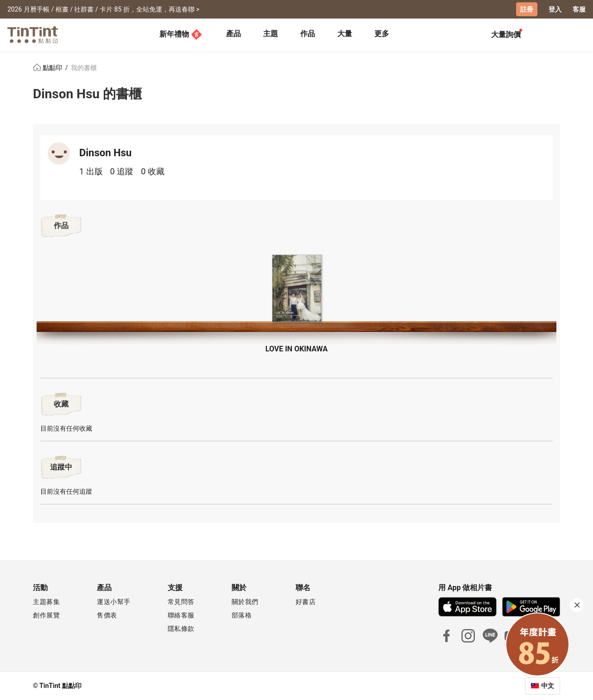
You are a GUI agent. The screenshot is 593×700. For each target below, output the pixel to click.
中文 (548, 686)
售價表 (107, 615)
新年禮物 (181, 34)
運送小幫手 (114, 602)
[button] (296, 289)
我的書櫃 (84, 68)
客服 (579, 9)
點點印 (48, 68)
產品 (233, 34)
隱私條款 (181, 629)
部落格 (242, 615)
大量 (345, 34)
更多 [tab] (382, 34)
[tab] (233, 35)
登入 (555, 9)
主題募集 (46, 602)
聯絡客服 (181, 615)
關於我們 (245, 602)
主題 (271, 34)
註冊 (527, 9)
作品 (308, 34)
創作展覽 (46, 615)
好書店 (306, 602)
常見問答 (181, 602)
